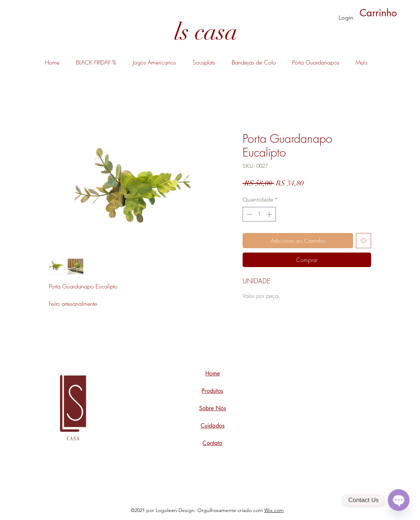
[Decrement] (249, 214)
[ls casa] (206, 32)
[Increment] (270, 214)
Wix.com (274, 510)
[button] (386, 13)
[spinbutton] (259, 214)
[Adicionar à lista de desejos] (364, 241)
